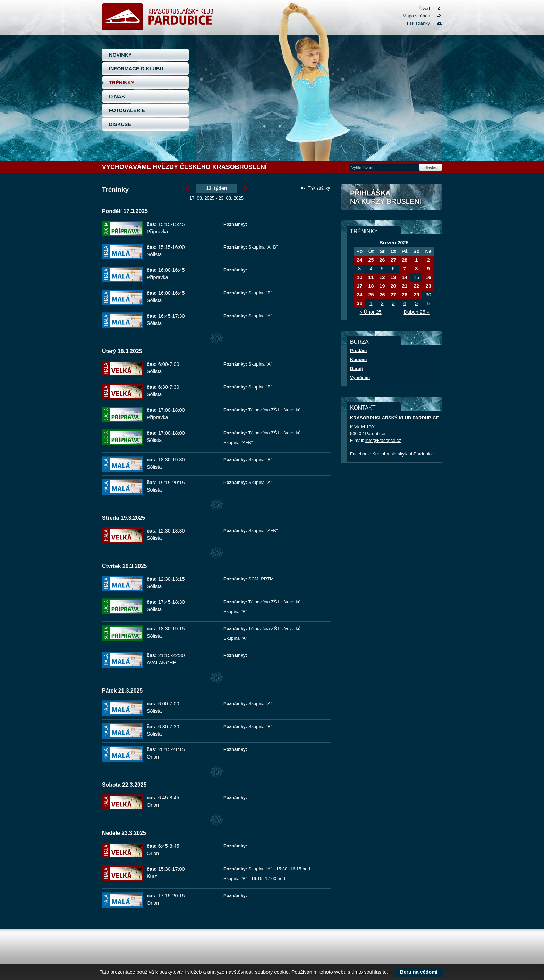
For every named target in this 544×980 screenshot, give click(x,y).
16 (428, 277)
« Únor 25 (371, 312)
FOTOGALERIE (127, 110)
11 (371, 277)
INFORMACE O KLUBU (136, 69)
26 (382, 260)
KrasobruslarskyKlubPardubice (403, 454)
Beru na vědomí (419, 972)
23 (428, 286)
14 (405, 277)
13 (393, 277)
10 (359, 277)
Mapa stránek (416, 16)
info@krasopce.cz (383, 440)
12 (382, 277)
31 (359, 303)
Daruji (356, 368)
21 (405, 286)
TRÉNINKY (122, 83)
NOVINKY (120, 55)
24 (359, 260)
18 (371, 286)
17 (359, 286)
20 (393, 286)
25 (371, 260)
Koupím (358, 359)
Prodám (358, 350)
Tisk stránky (418, 23)
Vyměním (360, 378)
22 (416, 286)
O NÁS (117, 97)
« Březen (188, 189)
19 (382, 286)
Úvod (425, 9)
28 (405, 260)
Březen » (245, 189)
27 (393, 260)
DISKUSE (120, 124)
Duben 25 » (416, 312)
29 (416, 295)
